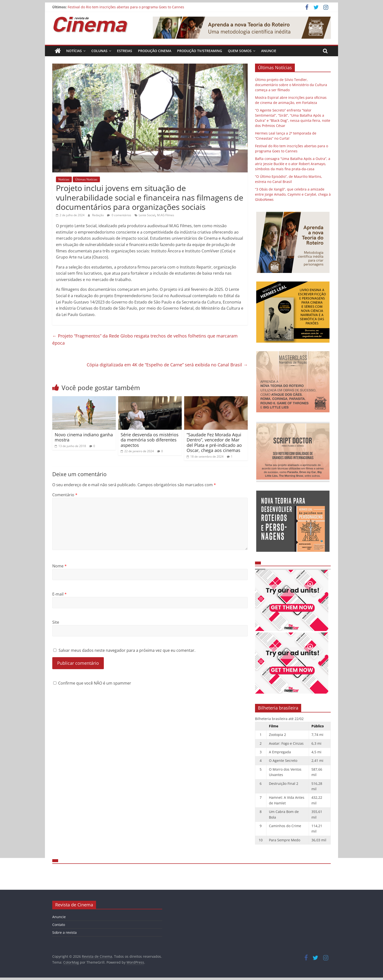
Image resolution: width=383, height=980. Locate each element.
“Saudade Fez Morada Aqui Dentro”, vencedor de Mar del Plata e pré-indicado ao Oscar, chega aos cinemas (214, 443)
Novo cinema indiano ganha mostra (84, 437)
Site (56, 622)
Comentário (65, 495)
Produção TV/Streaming (200, 51)
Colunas (99, 51)
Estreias (125, 51)
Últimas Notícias (86, 179)
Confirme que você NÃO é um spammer (92, 683)
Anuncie (269, 51)
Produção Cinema (155, 51)
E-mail (59, 594)
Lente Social (147, 215)
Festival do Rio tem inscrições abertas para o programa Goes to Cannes (126, 7)
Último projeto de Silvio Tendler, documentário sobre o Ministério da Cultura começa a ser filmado (291, 85)
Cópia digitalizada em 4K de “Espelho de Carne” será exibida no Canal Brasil (167, 365)
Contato (59, 925)
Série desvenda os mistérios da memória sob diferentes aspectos (150, 440)
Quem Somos (240, 51)
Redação (98, 215)
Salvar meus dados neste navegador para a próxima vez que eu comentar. (127, 650)
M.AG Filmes (166, 215)
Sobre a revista (64, 932)
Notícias (74, 51)
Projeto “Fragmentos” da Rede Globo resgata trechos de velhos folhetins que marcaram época (145, 339)
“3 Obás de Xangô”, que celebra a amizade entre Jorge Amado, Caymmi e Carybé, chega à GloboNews (293, 194)
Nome (59, 566)
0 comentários (119, 215)
